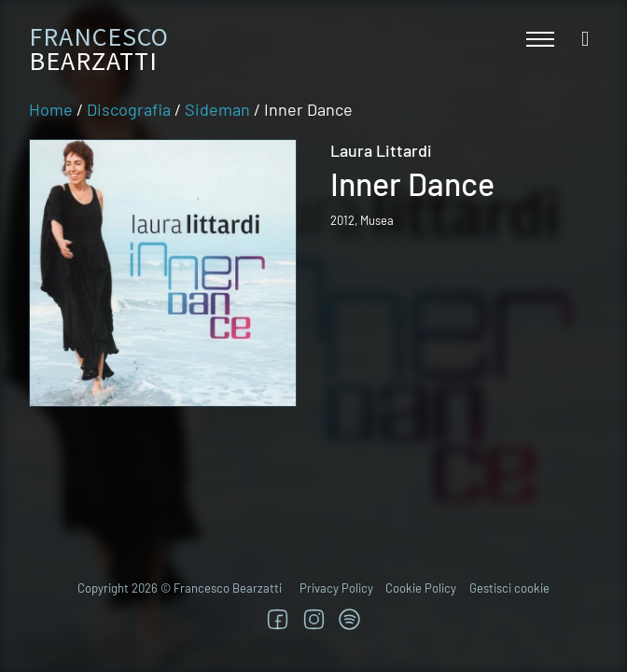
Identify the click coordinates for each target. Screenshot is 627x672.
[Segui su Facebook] (278, 619)
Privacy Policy (336, 588)
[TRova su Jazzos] (349, 619)
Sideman (217, 109)
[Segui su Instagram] (314, 619)
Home (51, 109)
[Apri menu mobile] (540, 39)
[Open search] (585, 39)
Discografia (129, 109)
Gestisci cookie (509, 588)
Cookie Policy (421, 588)
